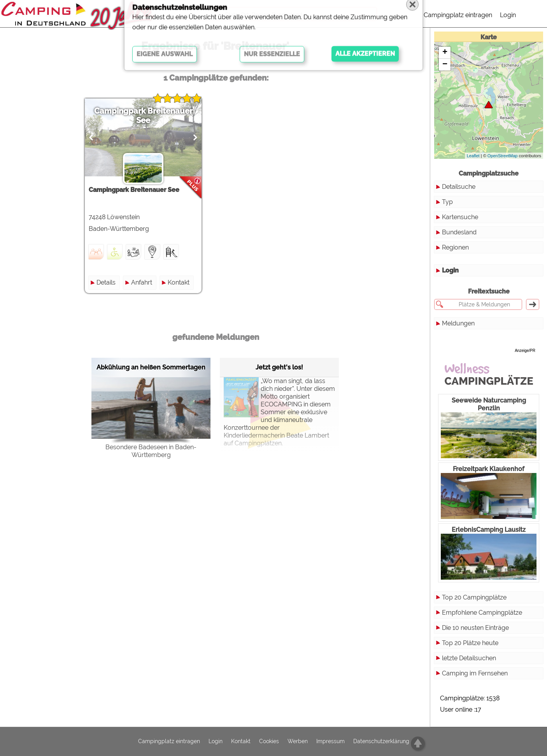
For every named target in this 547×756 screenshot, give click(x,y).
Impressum (330, 742)
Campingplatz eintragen (458, 15)
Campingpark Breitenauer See (143, 116)
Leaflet (473, 156)
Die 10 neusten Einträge (475, 628)
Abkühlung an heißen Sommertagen (151, 367)
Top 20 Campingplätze (474, 597)
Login (508, 15)
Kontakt (179, 282)
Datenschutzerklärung (381, 742)
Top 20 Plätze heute (470, 643)
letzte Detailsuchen (469, 658)
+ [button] (445, 53)
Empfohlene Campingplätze (482, 613)
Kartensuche (460, 217)
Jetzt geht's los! (279, 367)
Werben (298, 742)
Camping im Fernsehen (475, 673)
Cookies (269, 742)
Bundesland (459, 232)
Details (106, 282)
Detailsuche (459, 187)
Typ (447, 202)
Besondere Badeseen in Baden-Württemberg (151, 451)
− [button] (445, 65)
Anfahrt (142, 282)
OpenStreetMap (503, 156)
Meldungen (458, 323)
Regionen (455, 247)
